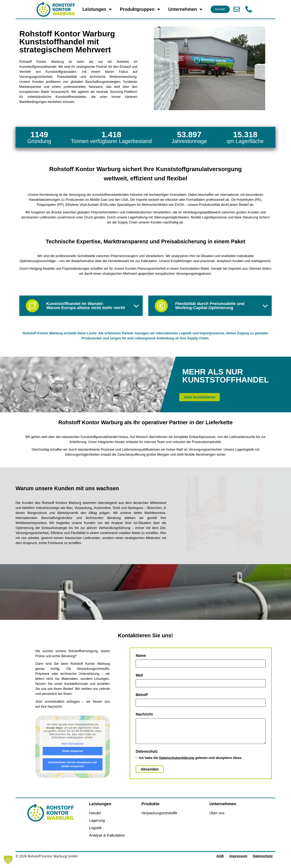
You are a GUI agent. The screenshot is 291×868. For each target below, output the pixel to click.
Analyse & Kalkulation (107, 841)
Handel (95, 819)
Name (141, 661)
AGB (220, 862)
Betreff (142, 700)
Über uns (217, 819)
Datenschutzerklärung (177, 763)
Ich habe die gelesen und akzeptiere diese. (191, 763)
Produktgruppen (140, 9)
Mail (139, 681)
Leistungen (97, 9)
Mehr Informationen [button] (72, 749)
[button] (8, 860)
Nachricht (144, 720)
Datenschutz (147, 757)
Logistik (95, 833)
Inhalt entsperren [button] (73, 757)
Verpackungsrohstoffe (159, 819)
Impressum (238, 862)
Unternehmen (186, 9)
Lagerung (97, 826)
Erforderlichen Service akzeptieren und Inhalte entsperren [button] (73, 770)
